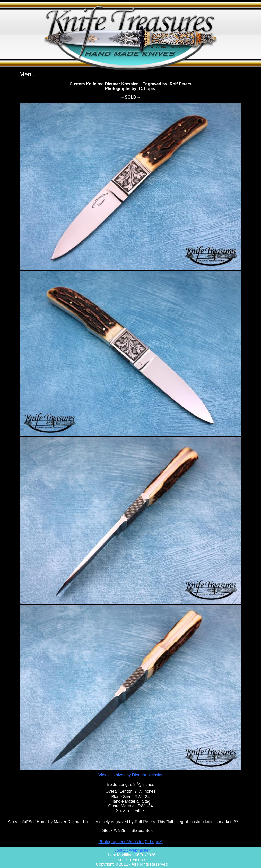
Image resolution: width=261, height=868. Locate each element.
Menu (27, 74)
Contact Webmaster (132, 850)
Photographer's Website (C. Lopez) (130, 842)
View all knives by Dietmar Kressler (130, 775)
